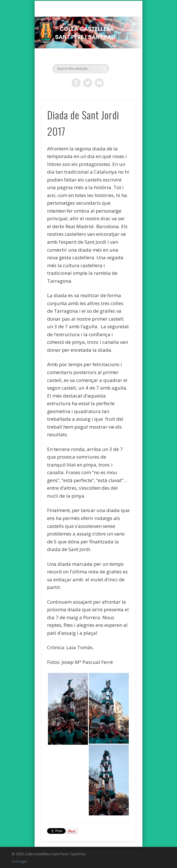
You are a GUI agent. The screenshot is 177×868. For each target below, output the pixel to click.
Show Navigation (122, 51)
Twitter (88, 83)
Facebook (76, 83)
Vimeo (99, 83)
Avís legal (19, 861)
